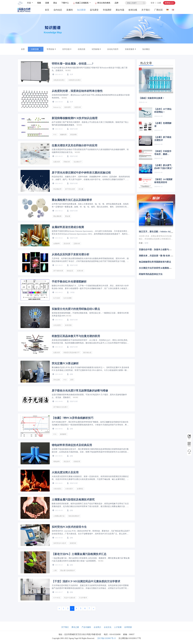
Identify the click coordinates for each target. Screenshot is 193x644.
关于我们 (146, 10)
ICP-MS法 (57, 598)
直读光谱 (67, 244)
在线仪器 (81, 49)
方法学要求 (83, 598)
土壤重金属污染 (59, 516)
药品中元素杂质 (70, 598)
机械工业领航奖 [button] (81, 3)
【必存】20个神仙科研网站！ (163, 111)
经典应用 (77, 462)
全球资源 (128, 627)
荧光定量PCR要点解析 (65, 363)
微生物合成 (87, 353)
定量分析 (77, 244)
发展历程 (73, 543)
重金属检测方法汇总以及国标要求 (72, 200)
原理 (72, 380)
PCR (55, 135)
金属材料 (57, 244)
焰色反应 (70, 271)
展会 (55, 3)
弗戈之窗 (75, 627)
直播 (47, 3)
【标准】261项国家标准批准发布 (163, 181)
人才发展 (118, 627)
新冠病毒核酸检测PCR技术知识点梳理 (75, 118)
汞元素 (81, 189)
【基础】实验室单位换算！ (152, 98)
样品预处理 (57, 189)
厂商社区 (159, 10)
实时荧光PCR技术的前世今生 (69, 527)
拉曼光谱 (57, 162)
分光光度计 (57, 325)
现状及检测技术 (74, 516)
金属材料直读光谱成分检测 (68, 227)
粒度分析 (78, 107)
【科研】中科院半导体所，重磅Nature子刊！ (163, 153)
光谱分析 (80, 271)
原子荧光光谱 (70, 189)
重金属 (68, 216)
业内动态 (58, 10)
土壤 (55, 570)
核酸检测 (63, 135)
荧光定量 (57, 380)
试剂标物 (95, 49)
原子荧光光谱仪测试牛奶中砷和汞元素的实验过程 (81, 173)
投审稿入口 (169, 3)
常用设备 (50, 49)
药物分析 (67, 162)
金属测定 (80, 489)
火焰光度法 (57, 489)
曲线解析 (63, 434)
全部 (23, 49)
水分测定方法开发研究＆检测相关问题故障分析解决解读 (166, 268)
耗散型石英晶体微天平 (72, 353)
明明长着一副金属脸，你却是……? (73, 64)
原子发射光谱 (58, 271)
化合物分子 (78, 162)
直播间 (70, 10)
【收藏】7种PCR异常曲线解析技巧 (73, 418)
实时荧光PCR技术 (60, 543)
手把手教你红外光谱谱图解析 (69, 282)
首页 (47, 10)
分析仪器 (35, 49)
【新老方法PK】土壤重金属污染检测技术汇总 (79, 554)
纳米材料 (68, 107)
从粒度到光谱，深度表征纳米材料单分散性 (77, 91)
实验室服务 (130, 49)
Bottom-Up (57, 107)
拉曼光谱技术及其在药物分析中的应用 (75, 145)
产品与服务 (86, 627)
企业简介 (97, 627)
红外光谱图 (68, 298)
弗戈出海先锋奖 (103, 3)
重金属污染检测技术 (68, 570)
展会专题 (120, 10)
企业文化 (108, 627)
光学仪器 (66, 49)
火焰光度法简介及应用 (65, 472)
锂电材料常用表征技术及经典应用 (72, 445)
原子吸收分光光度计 (61, 407)
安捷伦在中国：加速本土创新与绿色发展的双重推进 (164, 249)
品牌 (116, 3)
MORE (68, 70)
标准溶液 (68, 325)
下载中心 (65, 3)
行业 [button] (29, 3)
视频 (39, 3)
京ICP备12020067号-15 (107, 638)
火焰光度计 (69, 489)
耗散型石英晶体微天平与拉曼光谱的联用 (76, 336)
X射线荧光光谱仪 (75, 80)
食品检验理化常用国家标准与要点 (155, 262)
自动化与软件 (113, 49)
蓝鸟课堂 (94, 10)
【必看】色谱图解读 (163, 125)
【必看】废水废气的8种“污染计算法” (163, 167)
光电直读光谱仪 (59, 80)
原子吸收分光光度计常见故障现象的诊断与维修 (80, 391)
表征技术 (67, 462)
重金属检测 (57, 216)
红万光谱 (57, 298)
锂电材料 (57, 462)
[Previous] (59, 608)
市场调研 (107, 10)
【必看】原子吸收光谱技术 (163, 139)
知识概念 (146, 49)
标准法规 (133, 10)
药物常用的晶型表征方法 (151, 274)
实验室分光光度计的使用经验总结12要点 (76, 309)
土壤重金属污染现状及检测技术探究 (73, 500)
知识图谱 (81, 10)
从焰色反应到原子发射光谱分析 (70, 254)
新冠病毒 (73, 135)
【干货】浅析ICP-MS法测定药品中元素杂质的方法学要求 (86, 581)
